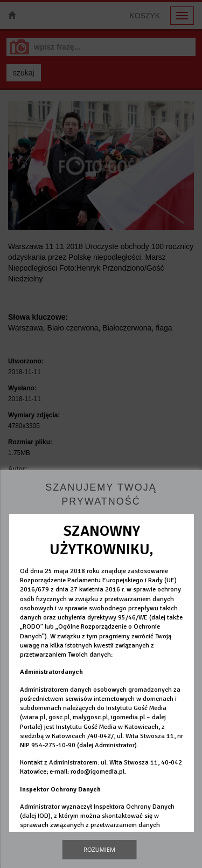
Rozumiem (99, 849)
